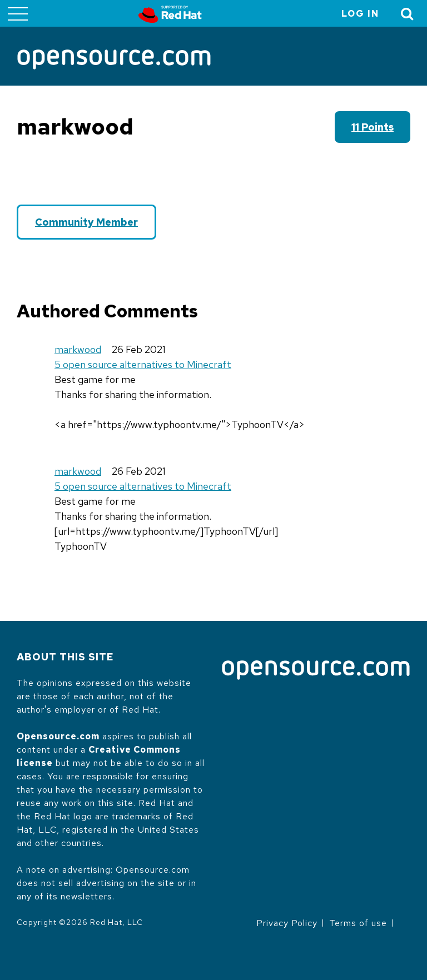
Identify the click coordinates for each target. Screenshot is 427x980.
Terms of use (358, 923)
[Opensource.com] (114, 60)
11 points (373, 127)
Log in (360, 14)
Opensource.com (58, 736)
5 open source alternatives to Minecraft (143, 364)
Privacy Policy (287, 923)
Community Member (86, 222)
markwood (78, 349)
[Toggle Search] (408, 14)
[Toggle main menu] (18, 13)
